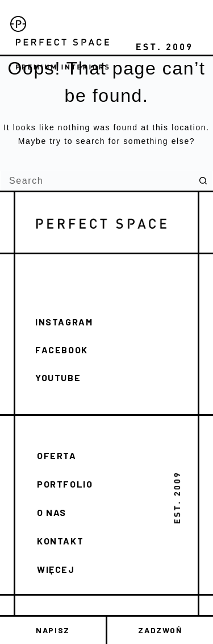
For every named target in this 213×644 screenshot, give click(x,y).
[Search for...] (97, 181)
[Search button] (203, 181)
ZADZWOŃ (160, 630)
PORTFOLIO (65, 484)
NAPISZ (53, 630)
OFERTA (57, 455)
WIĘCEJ (56, 569)
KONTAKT (60, 541)
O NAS (52, 512)
